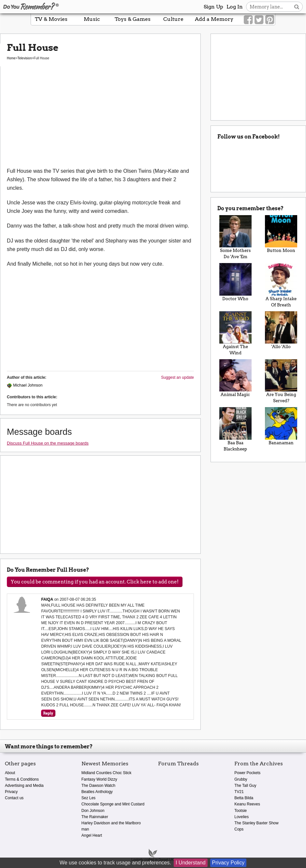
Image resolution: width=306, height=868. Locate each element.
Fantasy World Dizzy (99, 779)
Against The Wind (235, 333)
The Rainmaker (95, 817)
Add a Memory (214, 19)
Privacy (11, 792)
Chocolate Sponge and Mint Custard (113, 804)
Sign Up (213, 7)
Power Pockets (247, 773)
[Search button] (297, 7)
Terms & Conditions (22, 779)
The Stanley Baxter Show (256, 823)
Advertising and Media (24, 786)
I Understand (191, 863)
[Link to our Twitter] (259, 20)
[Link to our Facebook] (248, 20)
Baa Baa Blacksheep (235, 429)
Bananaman (281, 426)
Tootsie (240, 811)
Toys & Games (133, 19)
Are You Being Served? (281, 381)
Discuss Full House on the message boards (48, 443)
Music (92, 19)
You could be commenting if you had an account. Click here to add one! (95, 582)
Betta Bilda (244, 798)
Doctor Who (235, 282)
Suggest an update (177, 377)
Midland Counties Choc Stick (106, 773)
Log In (235, 7)
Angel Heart (92, 835)
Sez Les (88, 798)
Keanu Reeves (247, 804)
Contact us (14, 798)
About (10, 773)
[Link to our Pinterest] (270, 20)
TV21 (239, 792)
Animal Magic (235, 378)
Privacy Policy (228, 863)
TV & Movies (51, 19)
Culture (173, 19)
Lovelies (241, 817)
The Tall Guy (245, 786)
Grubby (241, 779)
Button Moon (281, 234)
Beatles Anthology (97, 792)
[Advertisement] (100, 118)
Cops (239, 829)
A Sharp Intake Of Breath (281, 285)
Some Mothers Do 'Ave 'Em (235, 237)
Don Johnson (93, 811)
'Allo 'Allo (281, 330)
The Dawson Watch (98, 786)
